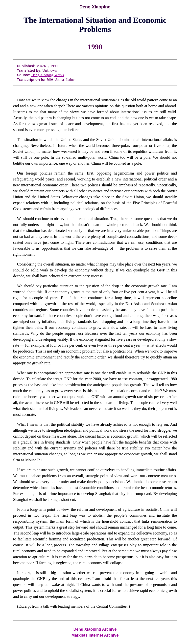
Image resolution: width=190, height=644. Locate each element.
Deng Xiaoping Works (47, 75)
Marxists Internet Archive (95, 635)
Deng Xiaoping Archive (95, 629)
